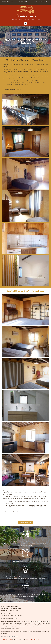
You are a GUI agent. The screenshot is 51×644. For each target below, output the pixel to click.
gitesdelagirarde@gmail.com (41, 2)
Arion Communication (33, 640)
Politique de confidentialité (9, 637)
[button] (26, 23)
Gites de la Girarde (26, 16)
